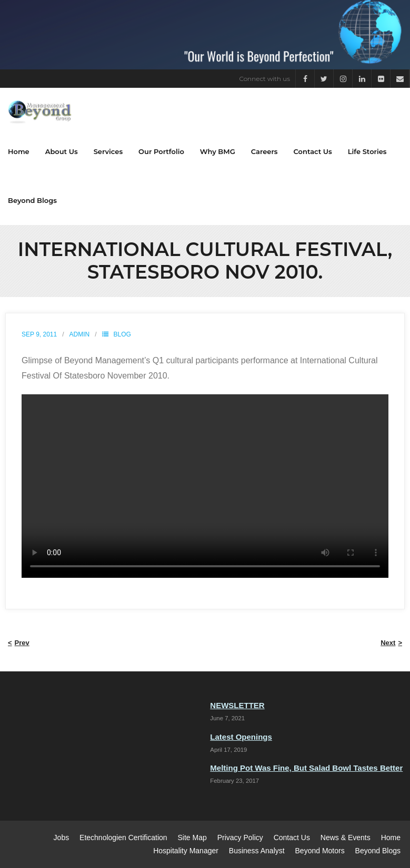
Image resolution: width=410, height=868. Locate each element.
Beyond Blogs (378, 851)
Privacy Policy (240, 838)
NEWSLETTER (237, 705)
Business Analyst (257, 851)
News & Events (346, 838)
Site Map (192, 838)
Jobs (62, 838)
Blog (122, 334)
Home (391, 838)
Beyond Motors (320, 851)
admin (80, 334)
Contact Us (292, 838)
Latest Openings (241, 737)
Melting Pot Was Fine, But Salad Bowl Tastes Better (306, 768)
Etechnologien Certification (123, 838)
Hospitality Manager (186, 851)
